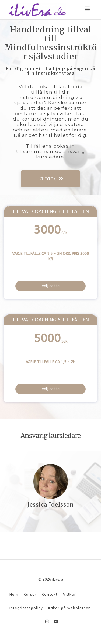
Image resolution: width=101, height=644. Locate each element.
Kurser (30, 594)
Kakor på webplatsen (69, 608)
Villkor (69, 594)
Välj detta (51, 286)
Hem (14, 594)
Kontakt (50, 594)
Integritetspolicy (26, 608)
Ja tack (50, 179)
